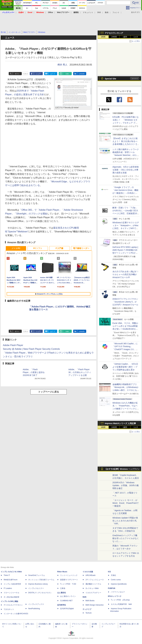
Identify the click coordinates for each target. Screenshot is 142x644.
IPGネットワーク (115, 596)
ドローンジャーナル (11, 593)
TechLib (88, 613)
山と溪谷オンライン (68, 596)
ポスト (17, 74)
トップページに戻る (49, 392)
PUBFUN (112, 588)
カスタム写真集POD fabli (121, 604)
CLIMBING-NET (66, 601)
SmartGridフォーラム (37, 575)
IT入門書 (59, 248)
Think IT (7, 575)
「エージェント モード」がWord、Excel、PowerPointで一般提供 (126, 503)
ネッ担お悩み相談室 (11, 597)
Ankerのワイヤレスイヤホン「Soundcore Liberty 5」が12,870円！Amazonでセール (125, 302)
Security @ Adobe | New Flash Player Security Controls (31, 349)
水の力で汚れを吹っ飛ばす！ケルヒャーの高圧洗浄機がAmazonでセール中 (126, 274)
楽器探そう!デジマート (69, 580)
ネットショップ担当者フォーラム (41, 580)
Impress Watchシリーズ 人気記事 (120, 423)
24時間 (114, 37)
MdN (84, 597)
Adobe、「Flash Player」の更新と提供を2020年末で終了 (34, 372)
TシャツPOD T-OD (68, 584)
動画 (107, 12)
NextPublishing (34, 609)
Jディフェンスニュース (95, 580)
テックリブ (87, 609)
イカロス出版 (88, 572)
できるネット (9, 609)
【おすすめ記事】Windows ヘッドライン (122, 469)
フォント (116, 12)
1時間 (103, 37)
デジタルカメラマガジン (13, 605)
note (67, 74)
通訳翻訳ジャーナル (93, 584)
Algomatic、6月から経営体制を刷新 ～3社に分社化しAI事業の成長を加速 (126, 170)
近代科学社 (62, 605)
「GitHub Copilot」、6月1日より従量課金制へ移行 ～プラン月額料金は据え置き (125, 367)
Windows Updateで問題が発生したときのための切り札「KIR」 (125, 521)
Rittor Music (62, 572)
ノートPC (16, 248)
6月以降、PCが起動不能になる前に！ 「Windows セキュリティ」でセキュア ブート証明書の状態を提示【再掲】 (126, 123)
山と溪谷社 (62, 593)
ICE (109, 572)
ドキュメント (88, 12)
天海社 (113, 575)
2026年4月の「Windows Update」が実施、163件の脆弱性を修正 (126, 485)
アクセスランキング (114, 33)
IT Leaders (8, 588)
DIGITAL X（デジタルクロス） (40, 593)
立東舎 (63, 588)
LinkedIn (82, 74)
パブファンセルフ (118, 592)
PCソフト (38, 248)
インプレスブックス (36, 604)
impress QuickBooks (119, 584)
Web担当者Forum (11, 580)
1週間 (125, 37)
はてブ (53, 74)
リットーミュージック (69, 575)
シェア (38, 74)
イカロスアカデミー (93, 593)
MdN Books (90, 601)
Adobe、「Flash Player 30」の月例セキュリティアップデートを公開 (80, 372)
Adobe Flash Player (13, 345)
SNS (99, 12)
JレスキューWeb (92, 588)
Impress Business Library (38, 584)
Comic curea (116, 580)
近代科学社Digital (67, 609)
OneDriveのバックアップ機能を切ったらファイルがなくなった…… (126, 538)
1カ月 (136, 37)
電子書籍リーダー (81, 248)
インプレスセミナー (36, 588)
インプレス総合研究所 (12, 584)
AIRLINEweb (90, 575)
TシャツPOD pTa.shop (120, 600)
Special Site (110, 79)
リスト (26, 74)
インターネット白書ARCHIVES (16, 614)
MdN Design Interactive (95, 605)
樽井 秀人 (62, 65)
